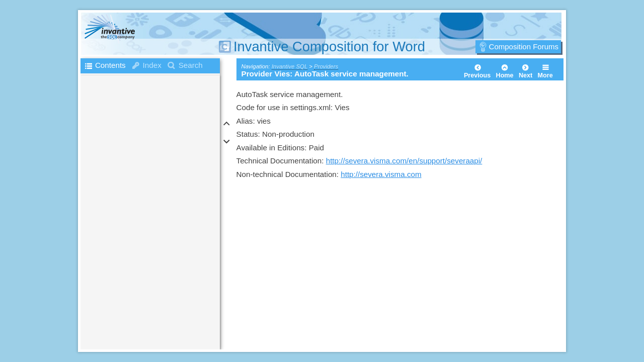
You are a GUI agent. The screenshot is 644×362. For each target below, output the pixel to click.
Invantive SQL (290, 66)
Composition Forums (524, 47)
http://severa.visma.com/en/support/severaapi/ (404, 161)
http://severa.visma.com (381, 174)
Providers (326, 66)
